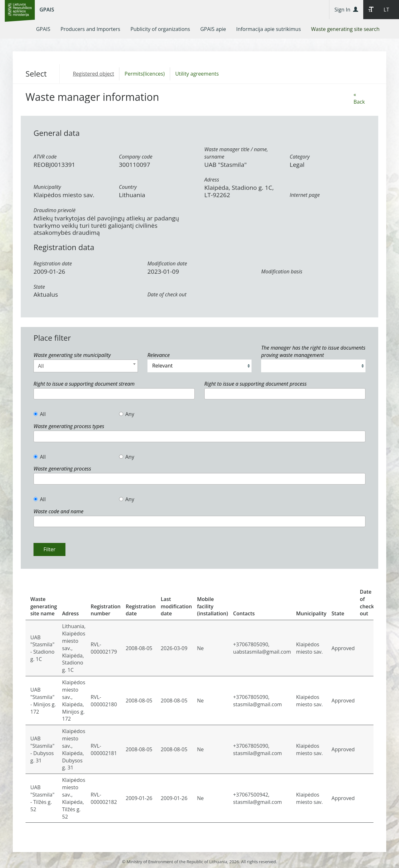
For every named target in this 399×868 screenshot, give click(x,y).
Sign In (346, 10)
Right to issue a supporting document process (256, 384)
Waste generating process (62, 469)
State (39, 287)
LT (386, 10)
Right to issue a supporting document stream (84, 384)
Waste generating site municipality (72, 355)
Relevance (159, 355)
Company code (136, 157)
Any (127, 414)
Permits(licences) (145, 74)
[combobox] (86, 366)
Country (128, 187)
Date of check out (167, 294)
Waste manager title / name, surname (236, 153)
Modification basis (282, 271)
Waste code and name (58, 511)
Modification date (167, 263)
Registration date (53, 263)
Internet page (305, 195)
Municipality (47, 187)
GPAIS (47, 10)
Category (300, 157)
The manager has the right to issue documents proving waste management (313, 351)
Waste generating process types (69, 426)
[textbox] (37, 394)
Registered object (93, 74)
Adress (212, 180)
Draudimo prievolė (55, 210)
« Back (359, 98)
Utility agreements (197, 74)
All (40, 414)
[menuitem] (43, 29)
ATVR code (45, 157)
